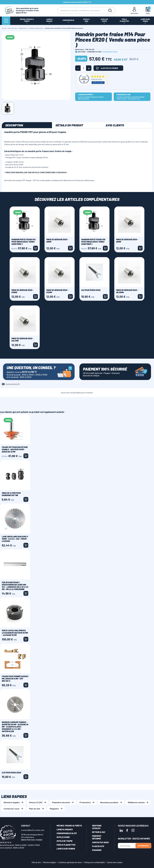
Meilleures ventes (136, 802)
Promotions (85, 802)
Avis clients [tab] (115, 125)
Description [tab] (14, 125)
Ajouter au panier (107, 68)
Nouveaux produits (109, 802)
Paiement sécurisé (61, 802)
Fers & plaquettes (66, 845)
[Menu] (6, 21)
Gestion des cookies (115, 862)
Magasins (54, 809)
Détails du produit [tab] (69, 125)
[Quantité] (83, 68)
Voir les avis (98, 83)
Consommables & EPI (67, 833)
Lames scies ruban (66, 849)
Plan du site (35, 809)
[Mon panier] (148, 10)
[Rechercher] (81, 10)
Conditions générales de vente (70, 862)
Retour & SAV (36, 802)
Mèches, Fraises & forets (69, 826)
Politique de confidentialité (94, 862)
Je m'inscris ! (143, 846)
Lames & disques (65, 829)
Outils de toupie (65, 841)
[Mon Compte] (134, 10)
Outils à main (63, 837)
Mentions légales (12, 802)
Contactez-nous (11, 809)
